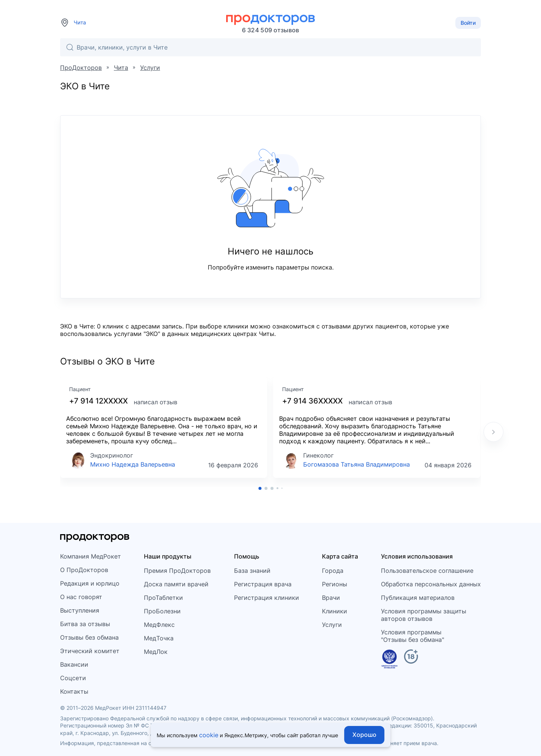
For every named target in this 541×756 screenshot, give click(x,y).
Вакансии (74, 664)
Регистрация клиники (267, 598)
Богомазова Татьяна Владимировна (357, 464)
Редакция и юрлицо (90, 583)
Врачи (331, 598)
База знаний (252, 571)
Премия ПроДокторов (177, 571)
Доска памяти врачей (176, 584)
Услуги (332, 625)
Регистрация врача (263, 584)
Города (333, 571)
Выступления (80, 610)
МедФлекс (159, 625)
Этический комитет (90, 651)
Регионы (335, 584)
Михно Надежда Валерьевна (133, 464)
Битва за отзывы (85, 624)
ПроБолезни (162, 611)
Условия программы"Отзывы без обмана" (413, 636)
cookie (209, 735)
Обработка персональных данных (431, 584)
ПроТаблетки (163, 598)
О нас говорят (81, 597)
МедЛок (156, 652)
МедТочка (159, 638)
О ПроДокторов (84, 570)
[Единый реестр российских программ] (389, 660)
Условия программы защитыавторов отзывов (424, 615)
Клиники (335, 611)
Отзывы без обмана (89, 637)
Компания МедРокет (91, 556)
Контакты (74, 691)
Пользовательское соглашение (427, 571)
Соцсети (73, 678)
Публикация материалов (418, 598)
